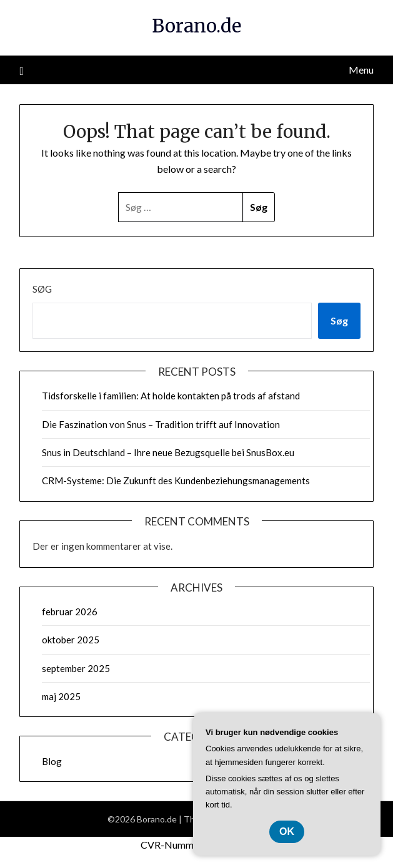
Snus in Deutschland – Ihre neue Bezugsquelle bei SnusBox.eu (168, 452)
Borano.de (196, 26)
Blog (52, 761)
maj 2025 (61, 696)
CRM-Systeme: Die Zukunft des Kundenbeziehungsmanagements (176, 480)
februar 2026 (70, 612)
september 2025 (76, 668)
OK (287, 831)
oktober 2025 (71, 640)
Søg (42, 289)
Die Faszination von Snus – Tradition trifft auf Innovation (161, 424)
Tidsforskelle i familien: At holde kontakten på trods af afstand (171, 396)
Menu (361, 70)
